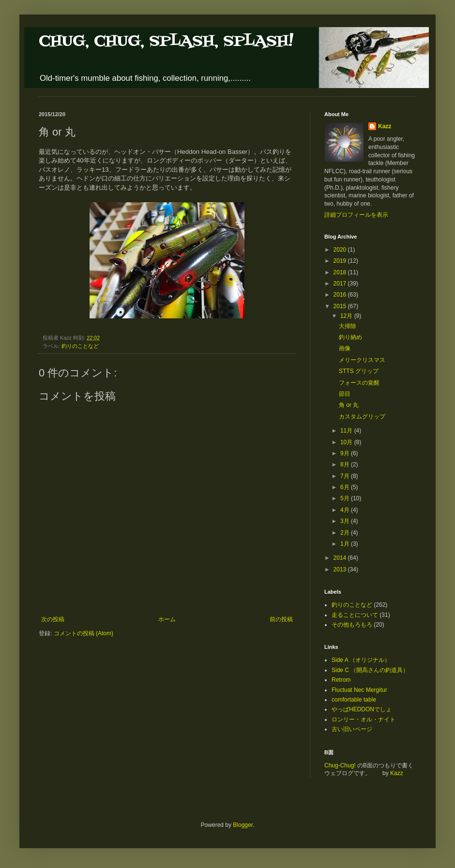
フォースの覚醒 (359, 383)
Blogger (243, 825)
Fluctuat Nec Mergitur (359, 690)
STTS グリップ (359, 371)
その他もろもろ (352, 625)
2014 (341, 558)
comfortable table (354, 700)
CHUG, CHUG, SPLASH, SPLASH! (166, 41)
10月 (347, 442)
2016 (341, 295)
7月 (346, 476)
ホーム (167, 619)
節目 (345, 394)
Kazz (385, 126)
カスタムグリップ (362, 417)
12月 (347, 316)
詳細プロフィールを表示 (356, 215)
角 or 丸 (349, 405)
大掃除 (348, 326)
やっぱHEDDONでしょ (362, 709)
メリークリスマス (362, 360)
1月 (346, 544)
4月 (346, 510)
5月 (346, 498)
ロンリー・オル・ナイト (364, 719)
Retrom (341, 680)
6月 (346, 487)
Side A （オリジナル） (361, 660)
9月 (346, 453)
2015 (341, 306)
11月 (347, 431)
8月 (346, 464)
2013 (341, 569)
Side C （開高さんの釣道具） (370, 670)
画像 (345, 348)
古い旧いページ (352, 729)
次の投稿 (53, 619)
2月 (346, 533)
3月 (346, 521)
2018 (341, 272)
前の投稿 (281, 619)
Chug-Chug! (340, 765)
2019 (341, 261)
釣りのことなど (80, 346)
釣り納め (350, 337)
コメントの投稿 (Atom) (83, 633)
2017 (341, 284)
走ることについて (355, 615)
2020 (341, 250)
